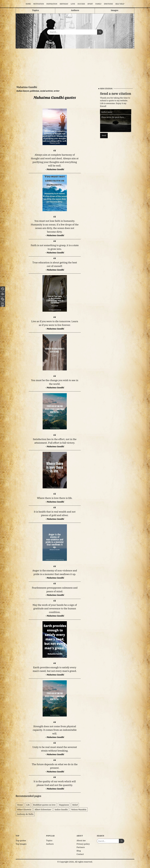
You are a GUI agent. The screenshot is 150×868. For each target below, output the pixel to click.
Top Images (21, 844)
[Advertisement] (75, 64)
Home (28, 4)
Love (73, 4)
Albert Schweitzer (43, 809)
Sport (90, 4)
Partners (81, 847)
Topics (49, 840)
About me (81, 840)
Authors (50, 844)
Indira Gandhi (61, 809)
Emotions (108, 4)
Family (98, 4)
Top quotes (21, 840)
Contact (80, 854)
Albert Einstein (24, 809)
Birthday (64, 4)
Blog (79, 851)
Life (28, 805)
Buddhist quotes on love (44, 805)
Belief (75, 805)
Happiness (64, 805)
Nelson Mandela (79, 809)
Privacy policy (83, 844)
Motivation (39, 4)
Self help (120, 4)
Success (81, 4)
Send (104, 135)
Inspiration (52, 4)
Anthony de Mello (25, 814)
